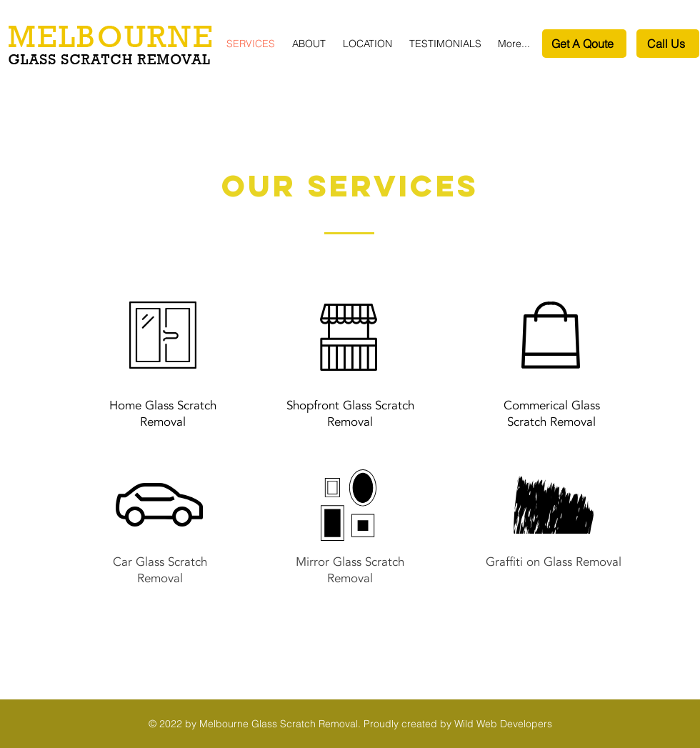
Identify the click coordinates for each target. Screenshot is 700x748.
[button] (369, 44)
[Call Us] (668, 44)
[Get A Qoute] (584, 44)
